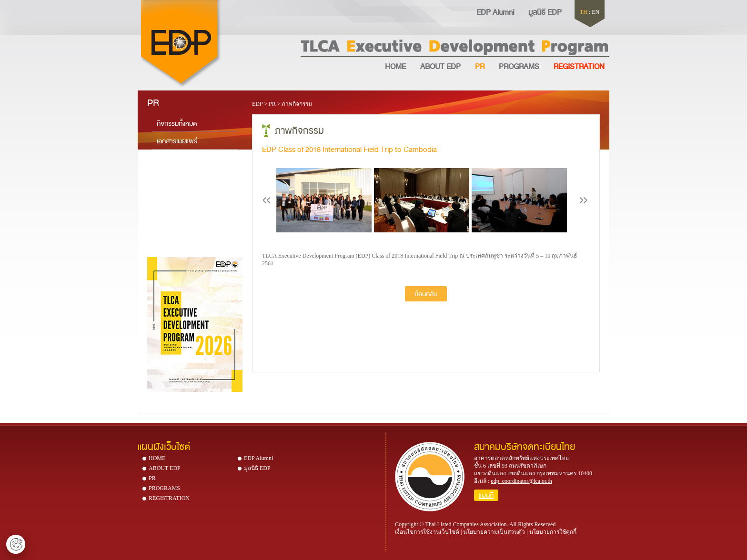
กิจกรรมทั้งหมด (177, 123)
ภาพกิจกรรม (297, 104)
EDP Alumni (495, 11)
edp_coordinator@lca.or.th (521, 481)
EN (596, 12)
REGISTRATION (169, 498)
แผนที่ (486, 495)
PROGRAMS (519, 66)
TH (584, 12)
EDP (257, 104)
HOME (395, 66)
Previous (267, 200)
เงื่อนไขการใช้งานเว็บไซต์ (427, 532)
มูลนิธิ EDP (545, 11)
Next (584, 200)
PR (480, 66)
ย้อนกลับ (426, 293)
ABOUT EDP (440, 66)
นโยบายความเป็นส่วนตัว (494, 532)
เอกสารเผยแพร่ (177, 140)
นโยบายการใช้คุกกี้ (553, 532)
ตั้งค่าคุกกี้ (16, 544)
